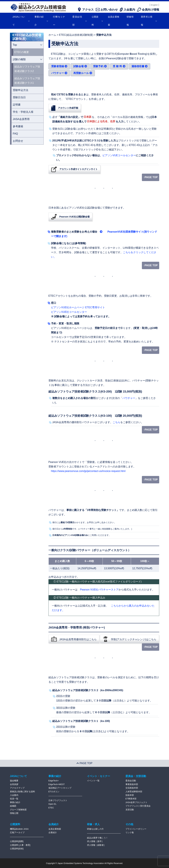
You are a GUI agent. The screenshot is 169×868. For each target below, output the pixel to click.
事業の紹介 (41, 21)
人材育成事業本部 (134, 792)
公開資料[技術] (17, 849)
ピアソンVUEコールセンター (119, 155)
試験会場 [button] (80, 66)
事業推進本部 (132, 784)
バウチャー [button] (59, 73)
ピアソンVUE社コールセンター (69, 312)
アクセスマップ (17, 788)
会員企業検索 (114, 21)
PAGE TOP (84, 763)
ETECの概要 (22, 52)
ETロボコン (54, 792)
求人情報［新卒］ (95, 841)
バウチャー (129, 398)
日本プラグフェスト (58, 800)
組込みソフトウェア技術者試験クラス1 (27, 81)
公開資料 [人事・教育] (20, 845)
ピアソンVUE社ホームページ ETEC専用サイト (78, 307)
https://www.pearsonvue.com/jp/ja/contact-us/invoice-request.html (88, 471)
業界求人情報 (149, 21)
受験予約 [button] (100, 66)
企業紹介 (53, 832)
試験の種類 (19, 59)
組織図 (13, 806)
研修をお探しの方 (95, 829)
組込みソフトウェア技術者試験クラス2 (27, 69)
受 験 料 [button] (119, 66)
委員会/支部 (79, 21)
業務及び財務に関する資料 (22, 792)
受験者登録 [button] (59, 66)
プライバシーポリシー (136, 829)
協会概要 (14, 781)
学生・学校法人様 (23, 112)
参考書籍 (18, 126)
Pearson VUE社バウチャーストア (99, 590)
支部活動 (130, 810)
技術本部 (130, 795)
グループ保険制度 (18, 810)
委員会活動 (131, 781)
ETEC (51, 808)
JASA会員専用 (21, 119)
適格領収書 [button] (139, 66)
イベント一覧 (93, 781)
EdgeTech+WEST (57, 784)
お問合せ (18, 141)
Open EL (53, 804)
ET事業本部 (131, 799)
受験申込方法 (21, 90)
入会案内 (14, 795)
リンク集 (130, 832)
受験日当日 (19, 97)
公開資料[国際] (17, 841)
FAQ (15, 134)
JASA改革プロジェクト (136, 802)
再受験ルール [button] (83, 73)
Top (15, 45)
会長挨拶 (14, 784)
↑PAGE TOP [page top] (150, 177)
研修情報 (130, 21)
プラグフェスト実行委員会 (138, 806)
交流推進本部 (132, 788)
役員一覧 (14, 799)
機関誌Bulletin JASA (19, 829)
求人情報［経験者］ (96, 845)
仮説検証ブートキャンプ (60, 788)
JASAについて (21, 21)
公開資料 (97, 21)
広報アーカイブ (17, 832)
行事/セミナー (59, 21)
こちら (117, 422)
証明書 (17, 105)
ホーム (52, 35)
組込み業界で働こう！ (97, 838)
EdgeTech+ (54, 781)
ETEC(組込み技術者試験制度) (76, 35)
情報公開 (14, 813)
